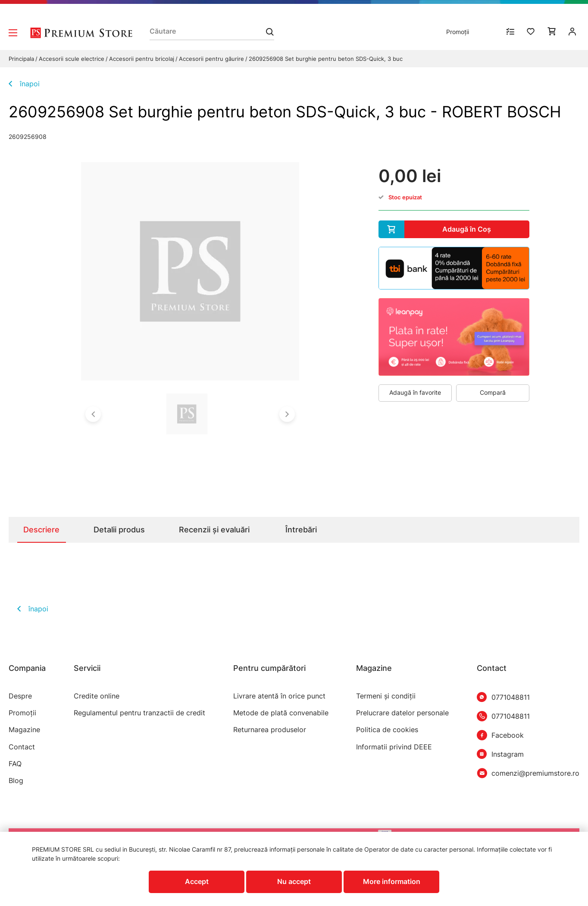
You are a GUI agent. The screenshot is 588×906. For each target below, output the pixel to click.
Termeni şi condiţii (386, 696)
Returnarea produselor (270, 730)
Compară (493, 392)
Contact (22, 747)
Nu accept (294, 881)
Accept (197, 881)
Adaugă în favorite (415, 392)
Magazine (24, 730)
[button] (93, 414)
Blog (16, 781)
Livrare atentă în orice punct (279, 696)
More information (392, 881)
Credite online (97, 696)
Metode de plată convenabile (281, 713)
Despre (20, 696)
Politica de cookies (387, 730)
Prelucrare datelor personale (402, 713)
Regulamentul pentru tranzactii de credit (139, 713)
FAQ (15, 764)
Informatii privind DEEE (394, 747)
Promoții (458, 32)
